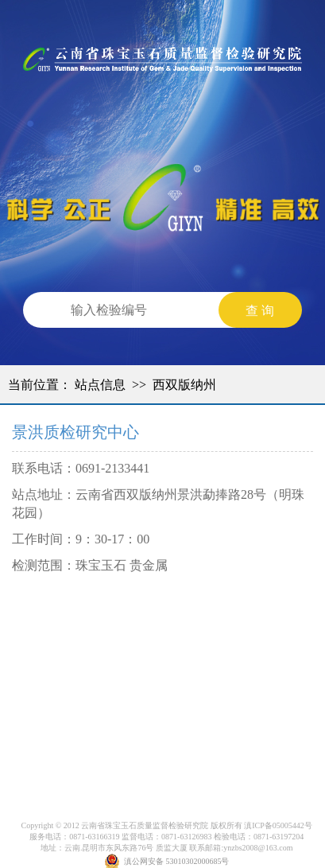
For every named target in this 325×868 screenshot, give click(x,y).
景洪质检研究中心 (75, 432)
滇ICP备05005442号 (278, 825)
